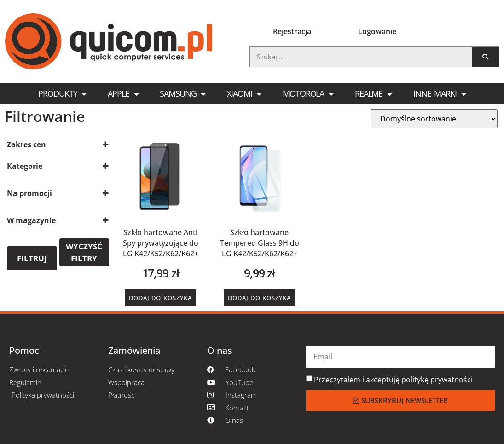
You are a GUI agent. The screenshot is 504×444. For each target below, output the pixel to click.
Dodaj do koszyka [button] (161, 298)
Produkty (62, 94)
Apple (123, 94)
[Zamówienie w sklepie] (434, 119)
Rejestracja (292, 31)
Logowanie (377, 31)
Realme (373, 94)
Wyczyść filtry (84, 252)
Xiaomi (244, 94)
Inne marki (440, 94)
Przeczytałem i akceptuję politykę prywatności (393, 380)
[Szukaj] (485, 57)
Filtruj (32, 258)
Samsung (182, 94)
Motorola (308, 94)
